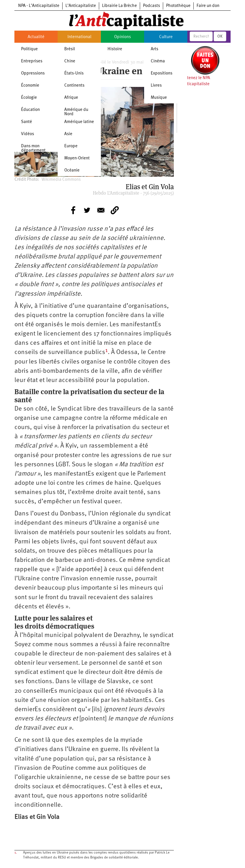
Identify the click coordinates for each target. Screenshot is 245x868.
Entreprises (32, 61)
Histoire (115, 49)
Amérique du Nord (76, 112)
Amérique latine (79, 122)
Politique (29, 49)
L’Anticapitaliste (81, 6)
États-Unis (74, 73)
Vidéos (28, 134)
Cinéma (158, 61)
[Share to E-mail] (101, 210)
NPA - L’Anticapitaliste (39, 6)
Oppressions (33, 73)
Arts (154, 49)
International (79, 37)
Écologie (29, 98)
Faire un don (208, 6)
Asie (68, 134)
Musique (159, 98)
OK (220, 36)
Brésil (70, 49)
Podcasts (151, 6)
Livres (156, 86)
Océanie (72, 171)
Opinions (122, 37)
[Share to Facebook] (73, 210)
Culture (166, 37)
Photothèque (178, 6)
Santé (27, 122)
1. (16, 853)
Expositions (162, 73)
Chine (70, 61)
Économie (30, 86)
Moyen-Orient (77, 158)
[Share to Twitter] (87, 210)
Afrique (71, 98)
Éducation (30, 110)
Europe (71, 146)
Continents (74, 86)
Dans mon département (33, 148)
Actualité (36, 37)
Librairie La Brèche (119, 6)
